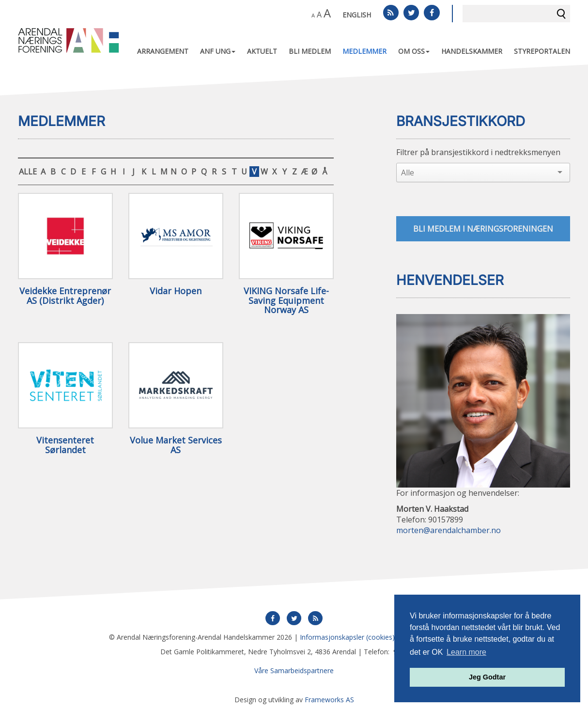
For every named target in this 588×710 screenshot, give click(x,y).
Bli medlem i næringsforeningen (483, 229)
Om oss (414, 51)
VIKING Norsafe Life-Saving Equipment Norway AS (286, 301)
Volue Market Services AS (176, 445)
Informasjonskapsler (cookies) (347, 637)
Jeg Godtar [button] (487, 677)
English (357, 15)
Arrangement (163, 51)
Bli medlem (310, 51)
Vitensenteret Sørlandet (65, 445)
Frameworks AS (329, 700)
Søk (561, 14)
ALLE (28, 172)
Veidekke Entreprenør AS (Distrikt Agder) (65, 296)
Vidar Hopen (176, 291)
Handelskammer (472, 51)
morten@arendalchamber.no (449, 531)
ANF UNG (218, 51)
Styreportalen (542, 51)
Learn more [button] (466, 652)
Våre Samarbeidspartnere (294, 671)
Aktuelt (262, 51)
